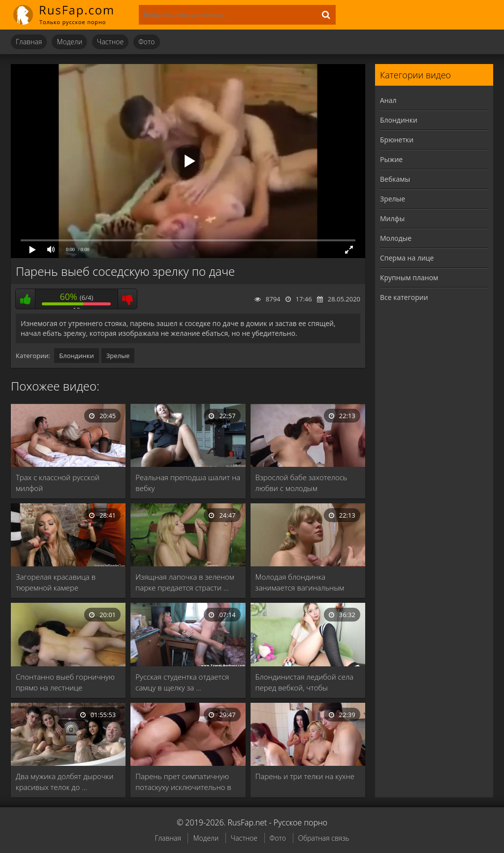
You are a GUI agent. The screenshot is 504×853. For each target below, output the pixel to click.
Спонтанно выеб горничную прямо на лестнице (65, 682)
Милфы (392, 218)
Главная (29, 42)
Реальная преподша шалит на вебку (188, 483)
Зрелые (118, 356)
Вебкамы (395, 179)
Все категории (404, 297)
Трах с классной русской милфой (58, 483)
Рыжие (391, 159)
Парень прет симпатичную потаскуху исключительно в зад (183, 782)
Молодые (396, 238)
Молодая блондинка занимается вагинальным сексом (300, 582)
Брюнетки (397, 140)
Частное (110, 42)
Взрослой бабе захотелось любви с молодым (301, 483)
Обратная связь (324, 838)
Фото (146, 42)
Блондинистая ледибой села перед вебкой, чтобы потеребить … (304, 682)
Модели (69, 42)
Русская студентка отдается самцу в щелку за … (182, 682)
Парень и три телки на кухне (305, 776)
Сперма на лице (407, 258)
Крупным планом (409, 278)
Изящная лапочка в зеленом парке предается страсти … (185, 582)
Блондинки (76, 356)
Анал (388, 100)
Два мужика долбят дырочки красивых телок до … (64, 782)
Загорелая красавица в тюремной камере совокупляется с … (56, 582)
